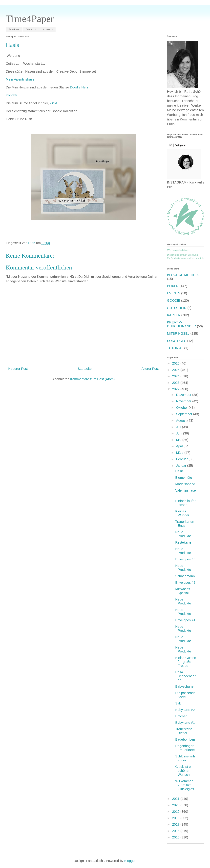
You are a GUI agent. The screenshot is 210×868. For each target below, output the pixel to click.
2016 (176, 831)
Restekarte (183, 542)
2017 (176, 824)
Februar (182, 459)
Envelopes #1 (185, 620)
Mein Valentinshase (20, 79)
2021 (176, 799)
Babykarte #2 (185, 710)
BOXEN (173, 286)
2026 (176, 363)
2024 (176, 376)
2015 (176, 837)
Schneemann (185, 576)
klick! (53, 103)
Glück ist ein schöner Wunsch (184, 771)
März (180, 453)
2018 (176, 818)
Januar (182, 466)
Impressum (48, 29)
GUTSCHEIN (177, 308)
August (182, 420)
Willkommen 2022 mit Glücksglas (185, 785)
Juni (180, 433)
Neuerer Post (18, 369)
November (184, 401)
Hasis (179, 471)
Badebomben (185, 739)
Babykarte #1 (185, 723)
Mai (179, 440)
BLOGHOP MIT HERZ (183, 275)
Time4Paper (30, 19)
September (185, 414)
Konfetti (11, 95)
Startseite (84, 369)
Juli (179, 427)
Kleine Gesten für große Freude (186, 662)
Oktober (182, 408)
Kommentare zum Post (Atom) (92, 379)
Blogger (130, 861)
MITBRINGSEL (178, 334)
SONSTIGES (177, 341)
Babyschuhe (184, 686)
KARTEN (174, 315)
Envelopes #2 (185, 583)
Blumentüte (184, 478)
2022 (176, 389)
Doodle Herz (80, 87)
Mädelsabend (185, 484)
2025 (176, 370)
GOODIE (174, 300)
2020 (176, 805)
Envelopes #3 (185, 559)
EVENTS (174, 293)
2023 (176, 383)
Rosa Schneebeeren (185, 676)
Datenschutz (31, 29)
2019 (176, 812)
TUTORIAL (175, 348)
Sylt (178, 703)
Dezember (184, 395)
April (180, 446)
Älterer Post (150, 369)
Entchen (181, 716)
